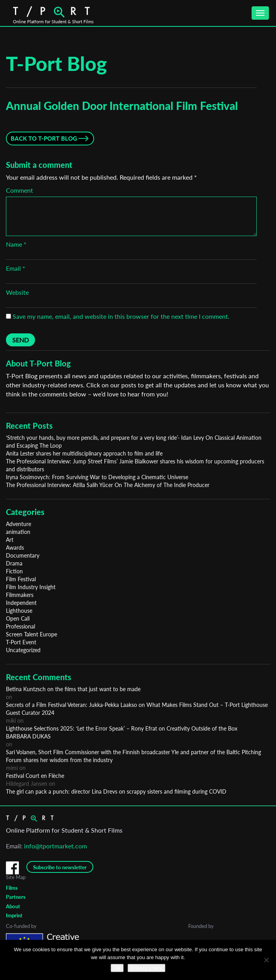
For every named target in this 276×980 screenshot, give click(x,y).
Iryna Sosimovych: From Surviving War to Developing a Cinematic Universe (97, 477)
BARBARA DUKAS (28, 736)
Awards (15, 548)
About (13, 906)
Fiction (14, 571)
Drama (14, 563)
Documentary (23, 555)
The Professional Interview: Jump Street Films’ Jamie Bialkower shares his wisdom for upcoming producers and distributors (135, 465)
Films (12, 888)
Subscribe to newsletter (60, 867)
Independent (21, 603)
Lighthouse (19, 611)
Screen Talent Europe (31, 634)
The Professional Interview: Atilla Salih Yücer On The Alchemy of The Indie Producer (108, 485)
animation (18, 532)
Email (16, 268)
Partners (16, 897)
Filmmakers (20, 595)
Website (17, 292)
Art (10, 540)
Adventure (19, 524)
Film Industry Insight (31, 587)
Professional (20, 626)
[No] (266, 960)
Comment (19, 190)
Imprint (14, 915)
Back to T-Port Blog (44, 138)
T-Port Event (21, 642)
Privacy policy (146, 968)
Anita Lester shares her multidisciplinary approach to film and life (84, 453)
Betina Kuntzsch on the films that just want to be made (73, 689)
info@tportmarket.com (56, 846)
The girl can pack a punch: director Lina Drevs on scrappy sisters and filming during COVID (116, 791)
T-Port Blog (56, 63)
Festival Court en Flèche (35, 776)
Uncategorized (23, 650)
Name (16, 244)
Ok (117, 968)
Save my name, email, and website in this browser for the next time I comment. (121, 316)
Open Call (18, 618)
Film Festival (21, 579)
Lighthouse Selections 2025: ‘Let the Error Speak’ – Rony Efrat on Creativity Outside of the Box (122, 728)
